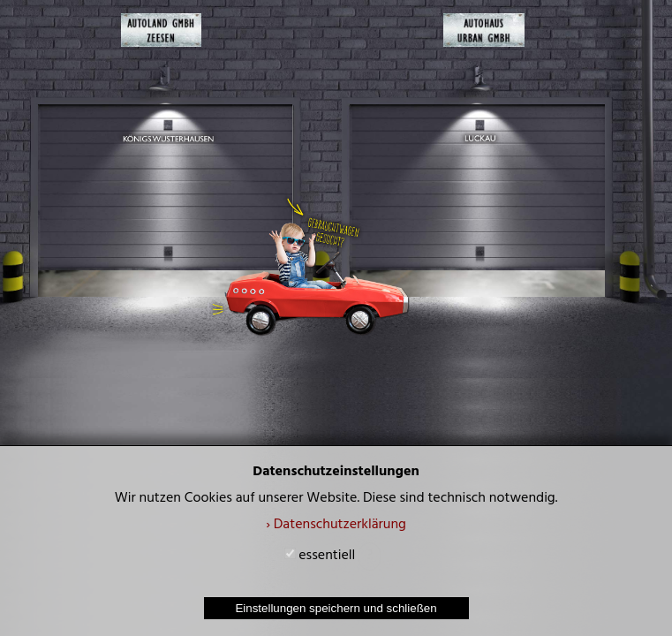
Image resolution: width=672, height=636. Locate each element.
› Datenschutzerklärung (336, 526)
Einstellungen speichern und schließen (336, 608)
